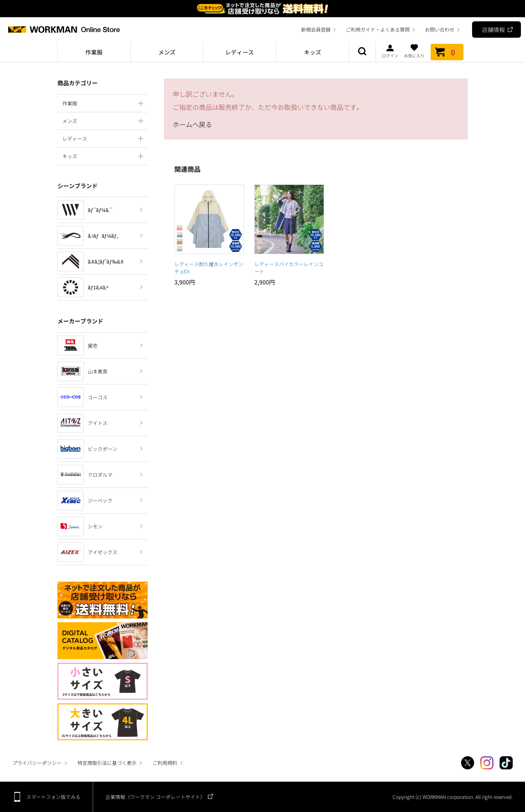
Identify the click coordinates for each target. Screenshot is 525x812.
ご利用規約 (165, 763)
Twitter (468, 763)
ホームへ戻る (192, 124)
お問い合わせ (440, 29)
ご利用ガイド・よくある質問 (378, 29)
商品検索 (362, 52)
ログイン (390, 51)
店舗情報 (493, 30)
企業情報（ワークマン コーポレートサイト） (155, 797)
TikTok (506, 763)
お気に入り (414, 51)
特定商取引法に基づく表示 (107, 763)
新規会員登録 (316, 29)
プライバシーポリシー (37, 763)
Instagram (487, 763)
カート (447, 52)
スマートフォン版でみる (53, 797)
